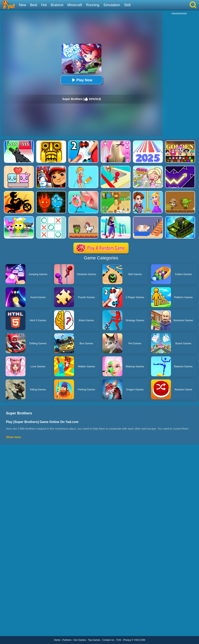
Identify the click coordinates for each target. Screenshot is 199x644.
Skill (127, 5)
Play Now (82, 80)
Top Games (94, 640)
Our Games (80, 640)
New (22, 5)
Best (34, 5)
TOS (119, 640)
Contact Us (108, 640)
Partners (67, 640)
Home (57, 640)
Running (93, 5)
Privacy (127, 640)
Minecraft (75, 5)
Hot (44, 5)
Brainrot (57, 5)
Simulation (112, 5)
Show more (13, 437)
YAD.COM (140, 640)
